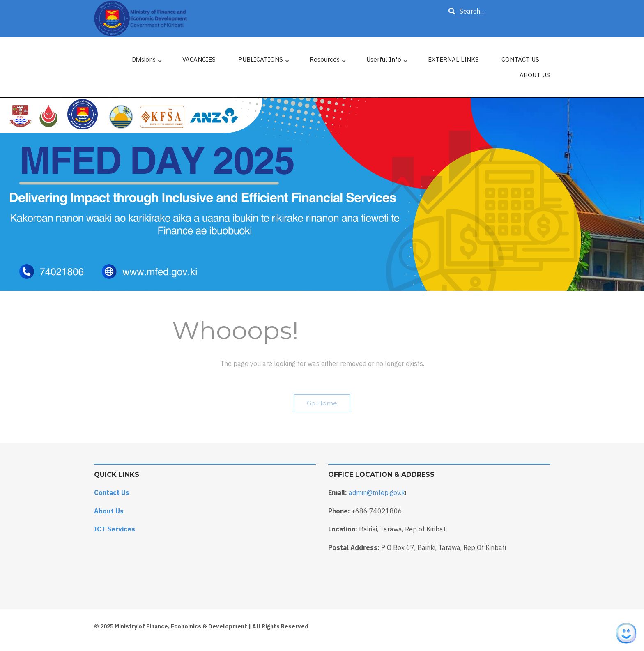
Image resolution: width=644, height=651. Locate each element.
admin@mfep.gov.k (377, 492)
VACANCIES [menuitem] (199, 59)
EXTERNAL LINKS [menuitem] (453, 59)
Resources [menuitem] (328, 61)
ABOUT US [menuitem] (535, 75)
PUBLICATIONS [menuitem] (264, 61)
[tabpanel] (322, 194)
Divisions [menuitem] (147, 61)
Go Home (322, 403)
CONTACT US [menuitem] (520, 59)
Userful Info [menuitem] (387, 61)
